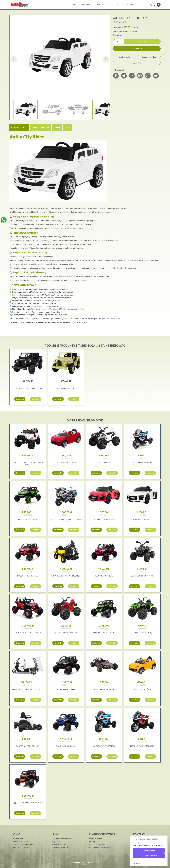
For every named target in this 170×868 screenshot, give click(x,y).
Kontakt (131, 5)
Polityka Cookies (59, 844)
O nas (72, 5)
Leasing (92, 841)
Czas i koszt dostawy (98, 844)
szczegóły (36, 399)
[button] (106, 59)
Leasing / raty (137, 63)
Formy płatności (96, 839)
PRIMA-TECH (94, 863)
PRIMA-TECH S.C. (21, 839)
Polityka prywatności (61, 847)
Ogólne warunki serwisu (62, 839)
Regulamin (56, 841)
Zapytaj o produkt (149, 57)
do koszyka (142, 42)
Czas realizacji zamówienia (100, 847)
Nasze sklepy (104, 5)
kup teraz (137, 49)
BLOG (118, 5)
